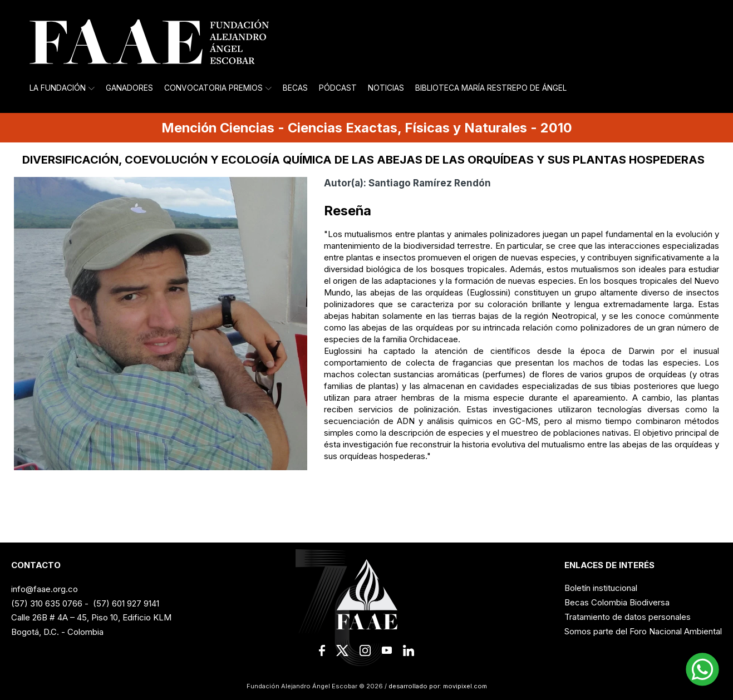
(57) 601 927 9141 (126, 603)
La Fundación (62, 88)
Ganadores (129, 88)
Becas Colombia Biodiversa (617, 602)
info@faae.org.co (45, 589)
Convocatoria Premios (218, 88)
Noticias (386, 88)
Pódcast (338, 88)
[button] (702, 669)
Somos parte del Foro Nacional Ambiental (643, 631)
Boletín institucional (601, 588)
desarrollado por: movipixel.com (437, 686)
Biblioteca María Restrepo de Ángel (491, 88)
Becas (295, 88)
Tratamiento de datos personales (628, 617)
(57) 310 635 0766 (47, 603)
